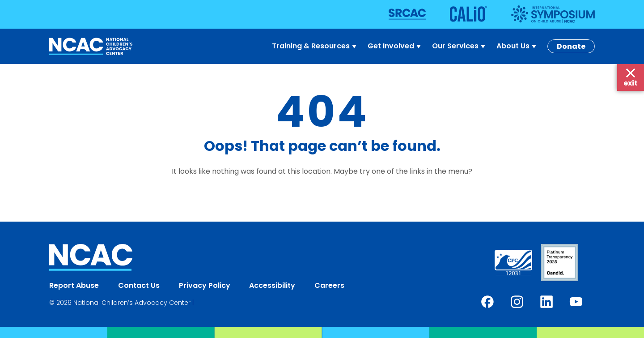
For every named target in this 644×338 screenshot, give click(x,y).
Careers (329, 285)
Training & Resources (315, 46)
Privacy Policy (205, 285)
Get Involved (395, 46)
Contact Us (139, 285)
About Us (517, 46)
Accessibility (272, 285)
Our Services (460, 46)
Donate (571, 46)
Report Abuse (74, 285)
